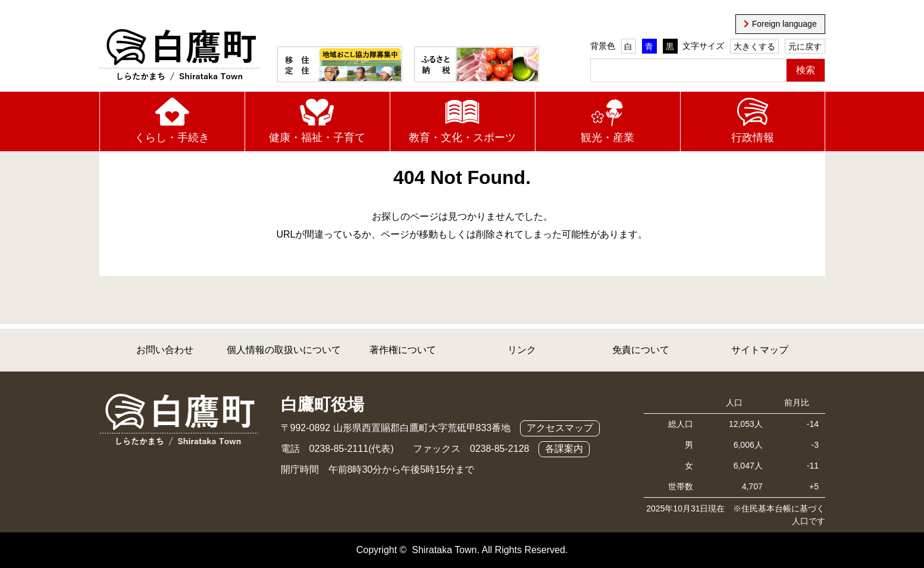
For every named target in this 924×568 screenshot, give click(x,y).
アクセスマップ (560, 428)
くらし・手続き (172, 138)
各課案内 (564, 449)
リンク (522, 350)
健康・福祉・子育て (317, 138)
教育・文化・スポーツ (462, 138)
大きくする (754, 46)
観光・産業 (607, 138)
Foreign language (784, 24)
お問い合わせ (165, 350)
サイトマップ (760, 350)
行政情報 (753, 138)
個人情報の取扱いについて (284, 350)
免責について (641, 350)
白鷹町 (179, 55)
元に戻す (805, 46)
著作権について (403, 350)
